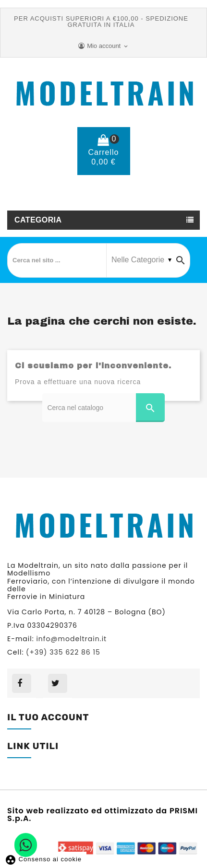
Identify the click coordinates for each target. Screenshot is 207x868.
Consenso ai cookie (43, 859)
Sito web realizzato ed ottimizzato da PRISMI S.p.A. (103, 814)
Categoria (38, 220)
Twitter (58, 683)
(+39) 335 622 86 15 (110, 200)
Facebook (22, 683)
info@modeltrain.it (71, 639)
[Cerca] (103, 408)
